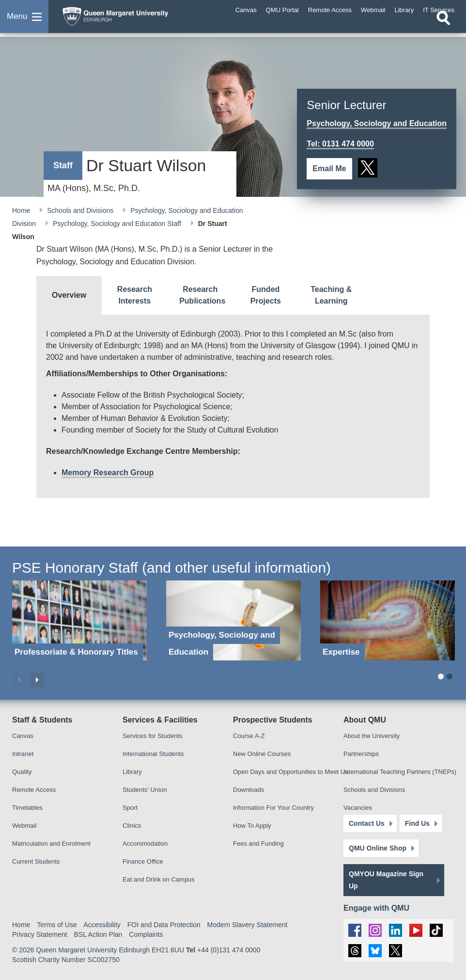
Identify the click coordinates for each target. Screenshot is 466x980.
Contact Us (367, 823)
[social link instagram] (375, 930)
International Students (153, 754)
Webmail (24, 826)
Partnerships (361, 754)
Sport (130, 808)
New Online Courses (262, 754)
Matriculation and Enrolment (51, 843)
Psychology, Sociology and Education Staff (118, 224)
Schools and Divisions (81, 210)
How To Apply (252, 826)
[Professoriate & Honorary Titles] (79, 620)
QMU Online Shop (378, 848)
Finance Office (143, 861)
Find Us (417, 823)
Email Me (329, 169)
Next (37, 680)
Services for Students (153, 736)
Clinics (132, 826)
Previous (19, 680)
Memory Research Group (108, 473)
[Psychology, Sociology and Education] (233, 620)
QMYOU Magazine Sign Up (386, 880)
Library (132, 772)
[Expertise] (388, 620)
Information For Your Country (273, 808)
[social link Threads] (355, 951)
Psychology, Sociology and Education (377, 123)
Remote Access (34, 790)
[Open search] (443, 28)
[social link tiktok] (436, 930)
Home (22, 210)
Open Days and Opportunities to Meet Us (291, 772)
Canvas (23, 736)
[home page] (133, 19)
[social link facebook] (355, 930)
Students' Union (145, 790)
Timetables (27, 808)
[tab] (69, 295)
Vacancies (358, 808)
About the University (372, 736)
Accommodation (145, 843)
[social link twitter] (368, 168)
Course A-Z (249, 736)
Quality (22, 772)
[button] (24, 21)
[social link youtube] (416, 930)
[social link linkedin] (396, 930)
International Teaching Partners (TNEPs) (400, 772)
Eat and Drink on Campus (159, 879)
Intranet (23, 754)
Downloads (249, 790)
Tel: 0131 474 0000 (340, 144)
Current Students (36, 861)
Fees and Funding (258, 843)
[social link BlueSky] (375, 951)
